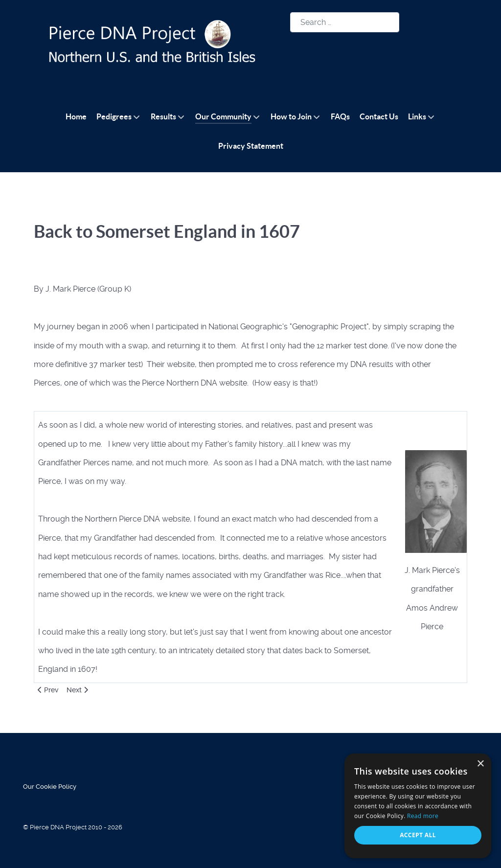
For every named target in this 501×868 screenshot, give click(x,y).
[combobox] (345, 22)
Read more (423, 816)
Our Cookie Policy (50, 787)
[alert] (418, 806)
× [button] (480, 764)
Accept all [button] (418, 835)
